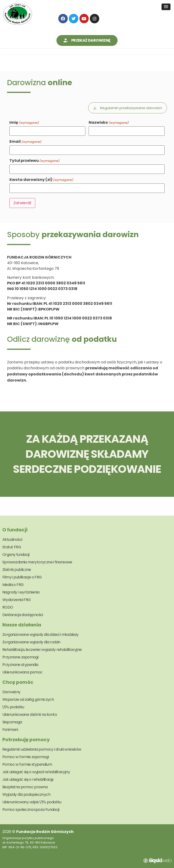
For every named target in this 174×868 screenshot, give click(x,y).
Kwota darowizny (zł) (41, 180)
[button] (166, 7)
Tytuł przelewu (35, 161)
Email (26, 142)
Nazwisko (109, 123)
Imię (24, 123)
